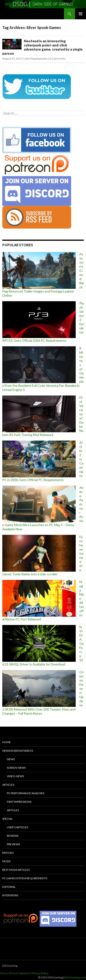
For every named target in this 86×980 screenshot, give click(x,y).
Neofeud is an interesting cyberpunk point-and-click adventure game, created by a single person (42, 47)
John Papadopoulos (36, 59)
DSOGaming (10, 966)
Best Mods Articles (16, 870)
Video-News (15, 776)
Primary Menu (80, 14)
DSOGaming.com (75, 977)
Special (7, 819)
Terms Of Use (9, 973)
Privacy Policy (40, 973)
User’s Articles (17, 827)
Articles (8, 785)
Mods (6, 861)
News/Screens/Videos (18, 751)
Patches (8, 853)
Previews (13, 844)
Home (7, 742)
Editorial (9, 887)
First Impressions (19, 802)
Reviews (13, 836)
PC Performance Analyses (26, 793)
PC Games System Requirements (25, 878)
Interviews (10, 895)
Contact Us (24, 973)
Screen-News (16, 768)
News (11, 759)
